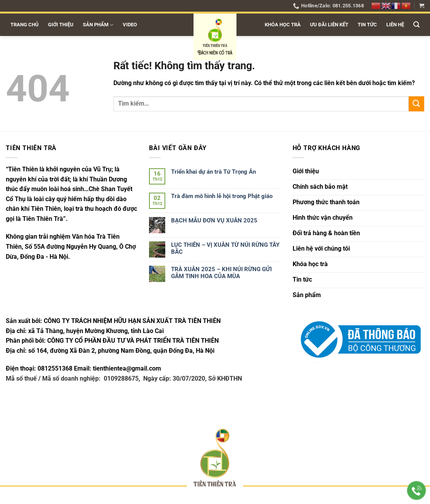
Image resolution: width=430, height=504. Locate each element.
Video (130, 25)
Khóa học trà (283, 25)
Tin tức (367, 25)
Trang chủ (25, 25)
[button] (422, 6)
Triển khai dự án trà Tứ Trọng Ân (213, 172)
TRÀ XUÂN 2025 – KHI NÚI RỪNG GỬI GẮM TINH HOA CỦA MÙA (221, 273)
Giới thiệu (61, 25)
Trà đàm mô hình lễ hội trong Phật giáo (222, 196)
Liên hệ (395, 25)
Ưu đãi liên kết (329, 25)
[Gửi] (416, 104)
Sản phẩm (98, 25)
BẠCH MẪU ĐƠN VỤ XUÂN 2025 (214, 220)
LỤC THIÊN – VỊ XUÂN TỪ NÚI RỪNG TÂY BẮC (225, 248)
